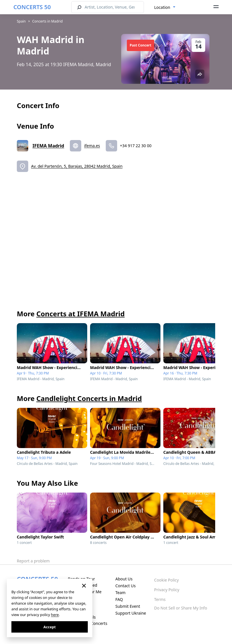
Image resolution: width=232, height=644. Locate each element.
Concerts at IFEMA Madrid (80, 314)
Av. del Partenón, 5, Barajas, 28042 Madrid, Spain (77, 166)
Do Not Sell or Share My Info (181, 608)
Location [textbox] (162, 7)
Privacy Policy (167, 590)
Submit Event (128, 606)
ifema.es (92, 146)
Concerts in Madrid (47, 21)
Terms (160, 599)
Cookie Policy (166, 580)
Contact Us (126, 586)
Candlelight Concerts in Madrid (89, 398)
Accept (49, 627)
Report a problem (33, 561)
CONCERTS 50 (32, 7)
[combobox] (165, 7)
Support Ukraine (131, 613)
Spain (21, 21)
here (55, 615)
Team (121, 593)
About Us (124, 579)
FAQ (119, 599)
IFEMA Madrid (48, 146)
